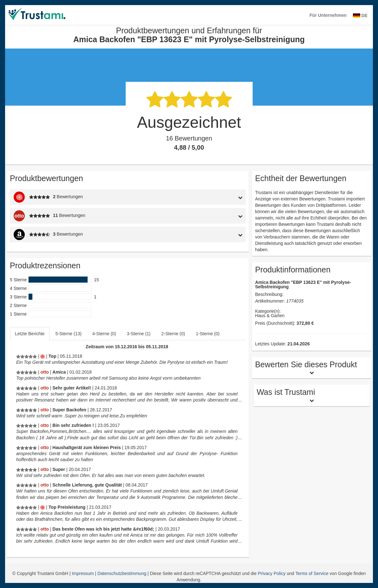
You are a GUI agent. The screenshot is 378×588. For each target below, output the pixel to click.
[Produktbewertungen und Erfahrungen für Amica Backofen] (27, 356)
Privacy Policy (272, 573)
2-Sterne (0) (173, 334)
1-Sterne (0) (208, 334)
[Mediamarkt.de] (43, 356)
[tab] (215, 197)
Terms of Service (312, 573)
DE (360, 16)
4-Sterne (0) (104, 334)
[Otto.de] (44, 372)
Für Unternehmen (328, 15)
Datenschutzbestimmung (123, 573)
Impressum (83, 573)
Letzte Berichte (30, 334)
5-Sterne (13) (68, 334)
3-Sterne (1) (139, 334)
